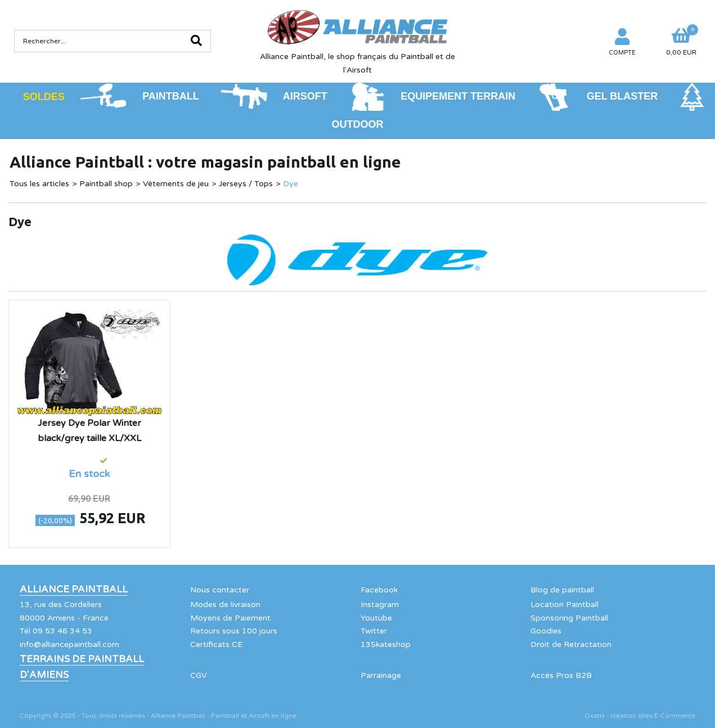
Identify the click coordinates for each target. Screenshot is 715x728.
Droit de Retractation (571, 644)
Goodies (546, 631)
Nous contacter (220, 590)
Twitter (374, 631)
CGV (199, 675)
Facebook (379, 590)
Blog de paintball (562, 590)
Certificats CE (216, 644)
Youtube (376, 618)
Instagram (380, 605)
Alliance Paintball (74, 590)
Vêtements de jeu (176, 184)
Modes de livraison (225, 605)
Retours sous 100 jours (234, 631)
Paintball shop (106, 184)
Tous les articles (39, 184)
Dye (291, 184)
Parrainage (381, 675)
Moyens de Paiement (230, 618)
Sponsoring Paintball (569, 618)
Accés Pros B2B (561, 675)
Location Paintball (565, 605)
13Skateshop (386, 644)
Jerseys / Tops (246, 184)
